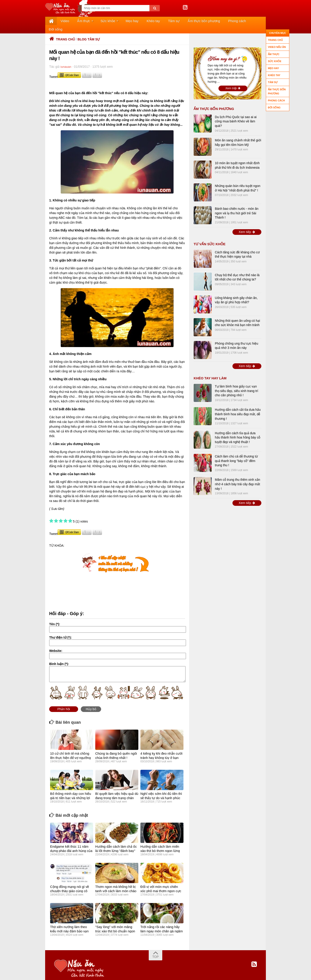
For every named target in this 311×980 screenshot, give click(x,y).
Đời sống (234, 21)
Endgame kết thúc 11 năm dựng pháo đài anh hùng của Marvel (70, 842)
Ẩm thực (77, 21)
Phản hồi (64, 701)
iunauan (66, 58)
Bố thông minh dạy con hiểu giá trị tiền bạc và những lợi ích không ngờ (70, 789)
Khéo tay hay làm (210, 370)
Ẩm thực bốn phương (183, 21)
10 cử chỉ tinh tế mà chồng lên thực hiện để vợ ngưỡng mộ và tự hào (71, 749)
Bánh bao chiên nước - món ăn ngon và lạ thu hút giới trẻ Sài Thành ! (237, 205)
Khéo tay (139, 21)
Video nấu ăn (277, 47)
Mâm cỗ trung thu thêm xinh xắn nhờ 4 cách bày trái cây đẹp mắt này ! (237, 476)
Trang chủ (62, 31)
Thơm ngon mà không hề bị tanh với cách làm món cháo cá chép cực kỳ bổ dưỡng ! (115, 882)
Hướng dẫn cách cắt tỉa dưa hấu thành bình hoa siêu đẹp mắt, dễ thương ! (238, 406)
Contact (130, 974)
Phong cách (213, 21)
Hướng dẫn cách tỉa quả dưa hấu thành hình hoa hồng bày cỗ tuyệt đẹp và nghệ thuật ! (238, 429)
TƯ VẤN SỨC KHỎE (210, 236)
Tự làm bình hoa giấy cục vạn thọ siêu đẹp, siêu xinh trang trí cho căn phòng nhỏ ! (237, 383)
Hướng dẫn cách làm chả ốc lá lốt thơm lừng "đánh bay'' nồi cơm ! (115, 842)
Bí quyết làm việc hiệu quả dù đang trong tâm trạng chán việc (116, 789)
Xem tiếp (233, 80)
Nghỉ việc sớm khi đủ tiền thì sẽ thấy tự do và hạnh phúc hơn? (161, 789)
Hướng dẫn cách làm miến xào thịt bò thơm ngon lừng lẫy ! (162, 842)
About (90, 974)
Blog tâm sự (89, 31)
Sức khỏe (99, 21)
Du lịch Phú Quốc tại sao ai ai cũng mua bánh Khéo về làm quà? (236, 113)
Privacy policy (109, 974)
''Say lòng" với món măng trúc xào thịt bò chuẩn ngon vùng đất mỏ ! (116, 923)
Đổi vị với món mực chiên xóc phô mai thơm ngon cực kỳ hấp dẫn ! (161, 882)
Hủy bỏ (91, 701)
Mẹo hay (121, 21)
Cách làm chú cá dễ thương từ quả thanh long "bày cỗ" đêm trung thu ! (236, 453)
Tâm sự (156, 21)
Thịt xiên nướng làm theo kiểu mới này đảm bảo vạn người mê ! (71, 923)
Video (61, 21)
